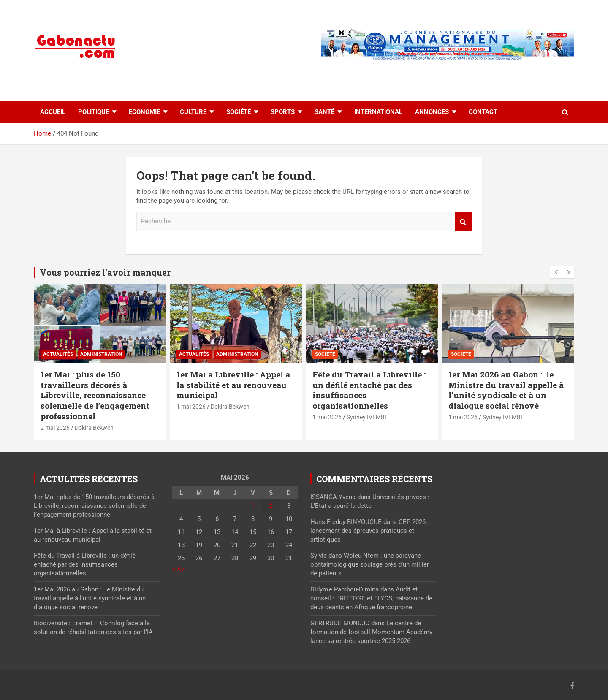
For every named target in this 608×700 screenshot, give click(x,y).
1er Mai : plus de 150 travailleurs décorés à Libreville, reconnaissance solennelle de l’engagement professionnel (95, 395)
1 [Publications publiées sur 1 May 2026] (253, 506)
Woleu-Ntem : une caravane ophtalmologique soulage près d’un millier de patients (370, 564)
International (378, 112)
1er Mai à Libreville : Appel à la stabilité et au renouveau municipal (233, 385)
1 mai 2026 (191, 407)
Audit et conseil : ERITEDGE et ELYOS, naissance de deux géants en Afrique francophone (371, 598)
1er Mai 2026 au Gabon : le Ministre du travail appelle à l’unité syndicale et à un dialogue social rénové (506, 390)
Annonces (432, 112)
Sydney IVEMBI (366, 417)
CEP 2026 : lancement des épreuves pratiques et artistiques (370, 531)
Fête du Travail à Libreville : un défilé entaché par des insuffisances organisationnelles (369, 390)
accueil (53, 112)
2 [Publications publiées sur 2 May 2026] (271, 506)
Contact (483, 112)
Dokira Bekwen (94, 428)
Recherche (463, 221)
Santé (324, 112)
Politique (94, 112)
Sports (283, 112)
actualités (58, 354)
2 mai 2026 (55, 428)
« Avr (179, 569)
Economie (144, 112)
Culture (193, 112)
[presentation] (556, 272)
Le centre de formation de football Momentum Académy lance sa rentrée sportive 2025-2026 (371, 632)
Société (239, 112)
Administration (101, 354)
